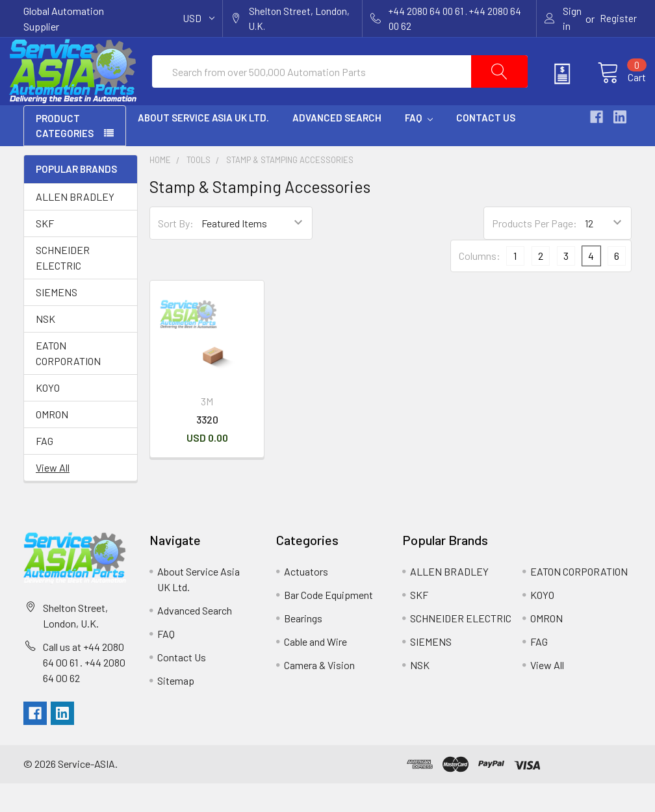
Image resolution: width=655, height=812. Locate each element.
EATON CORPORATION (68, 382)
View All (53, 496)
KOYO (48, 416)
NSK (45, 347)
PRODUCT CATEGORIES (65, 154)
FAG (45, 469)
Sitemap (176, 709)
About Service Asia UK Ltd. (203, 146)
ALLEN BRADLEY (75, 225)
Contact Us (486, 146)
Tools (199, 188)
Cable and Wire (315, 670)
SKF (45, 252)
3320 (207, 448)
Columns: (480, 284)
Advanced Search (337, 146)
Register (618, 18)
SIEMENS (57, 321)
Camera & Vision (319, 693)
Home (160, 188)
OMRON (52, 443)
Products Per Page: (534, 252)
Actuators (306, 600)
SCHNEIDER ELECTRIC (63, 286)
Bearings (303, 647)
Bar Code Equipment (328, 623)
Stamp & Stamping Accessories (290, 188)
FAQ (419, 146)
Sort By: (176, 252)
